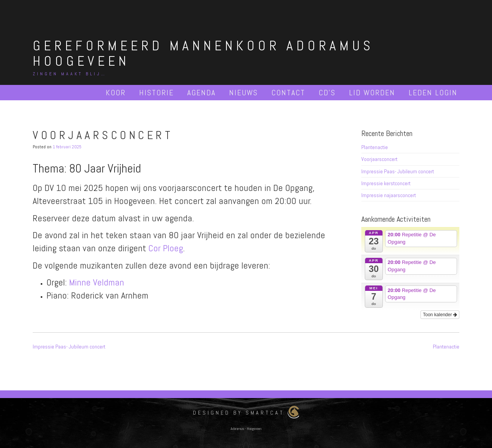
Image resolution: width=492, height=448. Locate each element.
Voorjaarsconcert (379, 159)
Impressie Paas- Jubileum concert (398, 171)
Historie (156, 93)
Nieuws (244, 93)
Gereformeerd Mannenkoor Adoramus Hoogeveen (203, 53)
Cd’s (327, 93)
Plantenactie (375, 147)
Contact (288, 93)
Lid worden (372, 93)
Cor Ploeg (166, 248)
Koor (116, 93)
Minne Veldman (97, 282)
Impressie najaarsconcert (389, 195)
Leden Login (433, 93)
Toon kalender (440, 315)
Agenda (201, 93)
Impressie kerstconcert (386, 183)
